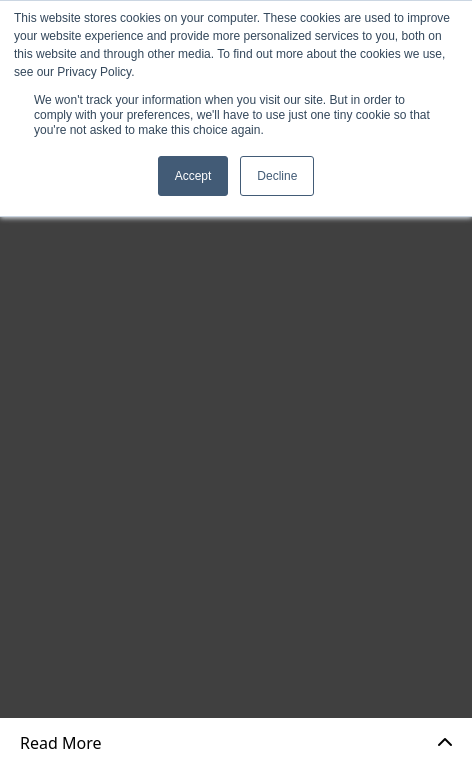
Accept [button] (193, 176)
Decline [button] (277, 176)
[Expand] (445, 743)
